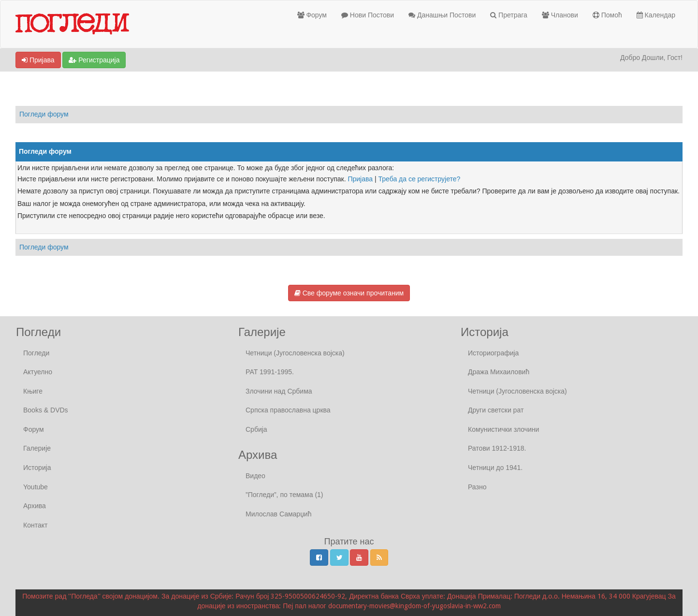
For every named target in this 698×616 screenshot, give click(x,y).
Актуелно (38, 372)
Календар (656, 15)
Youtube (36, 487)
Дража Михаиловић (499, 372)
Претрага (509, 15)
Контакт (35, 525)
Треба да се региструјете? (420, 179)
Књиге (33, 391)
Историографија (493, 353)
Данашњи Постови (442, 15)
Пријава (38, 60)
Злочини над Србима (279, 391)
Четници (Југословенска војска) (295, 353)
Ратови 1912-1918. (497, 448)
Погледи (36, 353)
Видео (255, 476)
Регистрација (94, 60)
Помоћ (607, 15)
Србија (256, 429)
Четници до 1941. (495, 468)
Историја (37, 468)
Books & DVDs (46, 410)
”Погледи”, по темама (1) (284, 495)
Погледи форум (44, 114)
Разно (477, 487)
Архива (35, 506)
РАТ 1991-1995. (270, 372)
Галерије (37, 448)
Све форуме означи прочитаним (349, 293)
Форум (312, 15)
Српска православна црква (288, 410)
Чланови (560, 15)
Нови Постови (368, 15)
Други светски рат (496, 410)
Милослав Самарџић (278, 514)
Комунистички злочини (503, 429)
